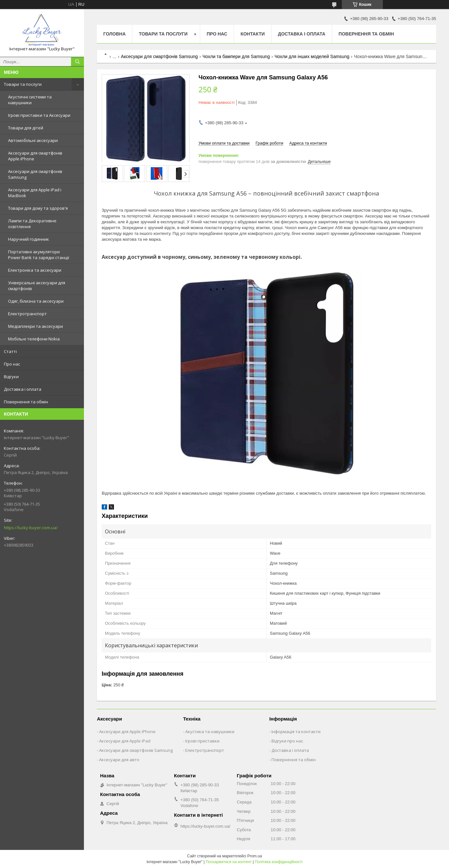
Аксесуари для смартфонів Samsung (35, 174)
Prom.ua (255, 856)
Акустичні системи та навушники (30, 100)
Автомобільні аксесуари (33, 140)
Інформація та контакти (296, 732)
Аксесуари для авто (119, 760)
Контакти (253, 34)
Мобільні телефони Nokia (34, 339)
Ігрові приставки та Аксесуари (39, 115)
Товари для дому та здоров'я (38, 208)
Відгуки (11, 377)
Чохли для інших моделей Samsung (312, 56)
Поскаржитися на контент (229, 862)
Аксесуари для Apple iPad (125, 741)
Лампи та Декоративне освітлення (32, 224)
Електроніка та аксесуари (35, 270)
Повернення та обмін (26, 402)
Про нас (12, 364)
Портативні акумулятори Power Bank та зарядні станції (39, 255)
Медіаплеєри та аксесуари (36, 326)
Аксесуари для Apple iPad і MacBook (35, 193)
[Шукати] (77, 62)
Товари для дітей (26, 128)
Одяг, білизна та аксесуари (36, 301)
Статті (10, 351)
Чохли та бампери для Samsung (236, 56)
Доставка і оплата (23, 389)
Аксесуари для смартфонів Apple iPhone (35, 156)
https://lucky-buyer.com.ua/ (31, 528)
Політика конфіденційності (279, 862)
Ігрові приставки (202, 741)
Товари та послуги (23, 84)
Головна (114, 34)
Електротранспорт (27, 314)
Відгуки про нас (287, 741)
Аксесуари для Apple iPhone (127, 732)
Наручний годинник (29, 239)
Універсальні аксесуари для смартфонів (37, 286)
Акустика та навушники (210, 732)
